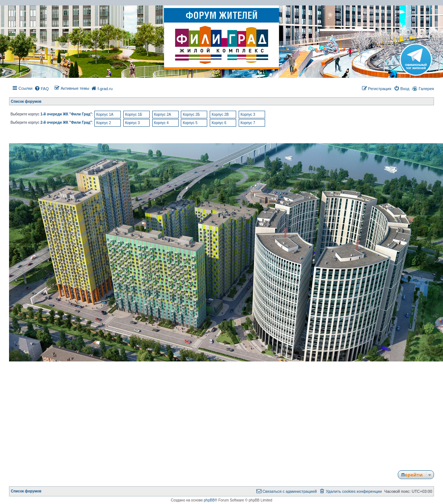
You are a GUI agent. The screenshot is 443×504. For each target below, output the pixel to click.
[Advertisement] (222, 412)
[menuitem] (42, 89)
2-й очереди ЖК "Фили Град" (66, 122)
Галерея (426, 89)
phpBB (209, 500)
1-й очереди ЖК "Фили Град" (66, 114)
